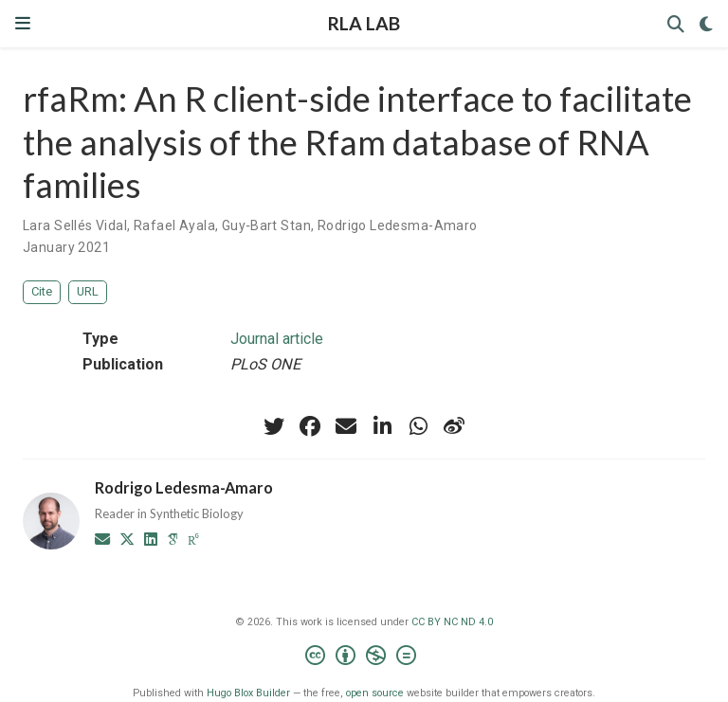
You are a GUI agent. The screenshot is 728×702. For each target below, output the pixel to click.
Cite (42, 291)
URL (88, 291)
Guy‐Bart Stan (266, 225)
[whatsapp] (418, 426)
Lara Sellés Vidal (75, 225)
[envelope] (346, 426)
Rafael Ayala (174, 225)
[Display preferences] (706, 24)
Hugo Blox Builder (248, 693)
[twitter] (274, 426)
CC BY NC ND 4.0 (452, 622)
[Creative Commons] (364, 658)
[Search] (676, 24)
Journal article (277, 339)
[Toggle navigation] (23, 23)
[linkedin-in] (382, 426)
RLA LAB (364, 23)
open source (375, 693)
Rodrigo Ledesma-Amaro (398, 225)
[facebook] (310, 426)
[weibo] (454, 426)
